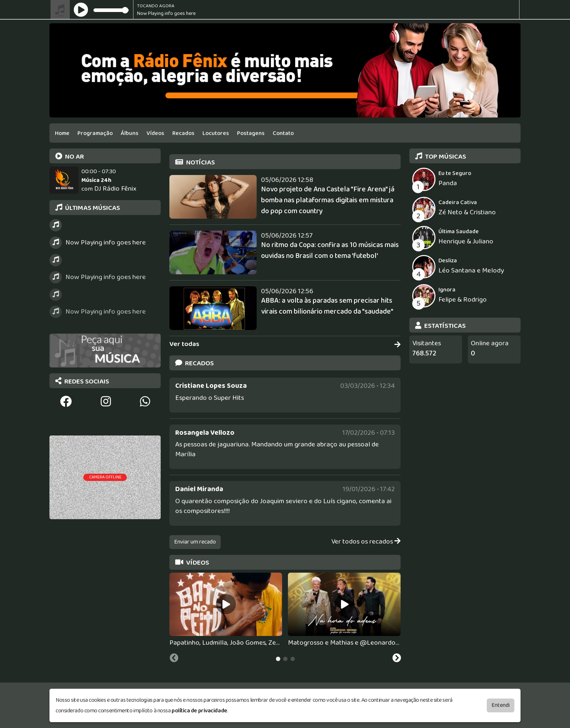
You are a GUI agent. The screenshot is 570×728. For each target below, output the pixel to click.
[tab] (278, 659)
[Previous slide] (174, 659)
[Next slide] (397, 659)
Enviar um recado (195, 542)
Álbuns (130, 133)
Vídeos (155, 133)
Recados (183, 133)
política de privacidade (199, 709)
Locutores (216, 133)
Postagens (251, 133)
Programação (95, 133)
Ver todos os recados (366, 542)
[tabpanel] (226, 610)
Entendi (501, 704)
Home (62, 133)
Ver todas (285, 344)
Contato (283, 133)
